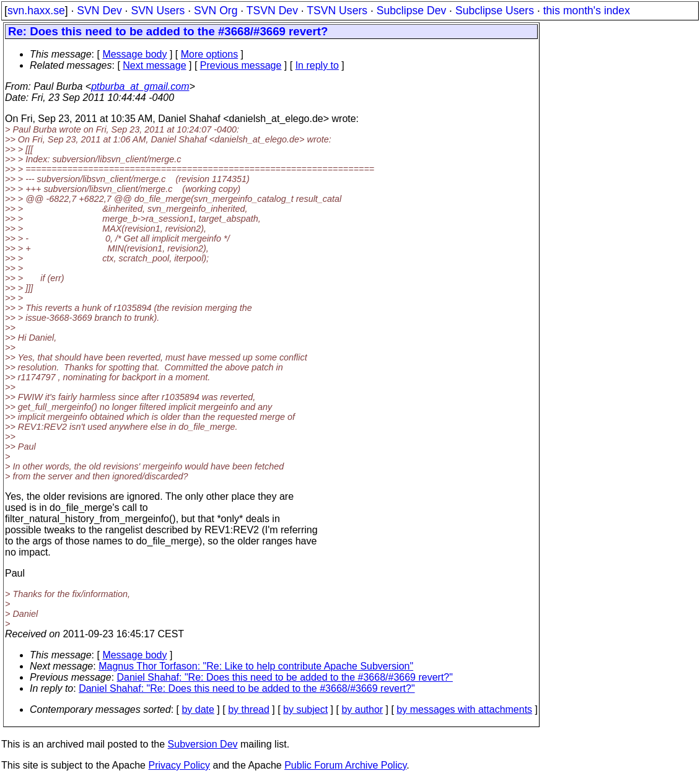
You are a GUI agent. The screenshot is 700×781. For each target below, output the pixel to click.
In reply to (317, 65)
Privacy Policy (179, 765)
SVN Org (216, 11)
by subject (305, 709)
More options (210, 54)
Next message (154, 65)
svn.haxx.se (36, 11)
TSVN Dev (272, 11)
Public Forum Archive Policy (345, 765)
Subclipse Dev (411, 11)
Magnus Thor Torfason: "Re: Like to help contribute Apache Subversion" (256, 666)
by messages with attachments (464, 709)
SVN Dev (99, 11)
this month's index (587, 11)
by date (198, 709)
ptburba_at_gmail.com (140, 86)
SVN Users (158, 11)
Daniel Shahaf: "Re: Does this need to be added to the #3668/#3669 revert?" (285, 677)
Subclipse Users (495, 11)
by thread (249, 709)
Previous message (241, 65)
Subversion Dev (203, 744)
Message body (134, 54)
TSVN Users (337, 11)
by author (362, 709)
